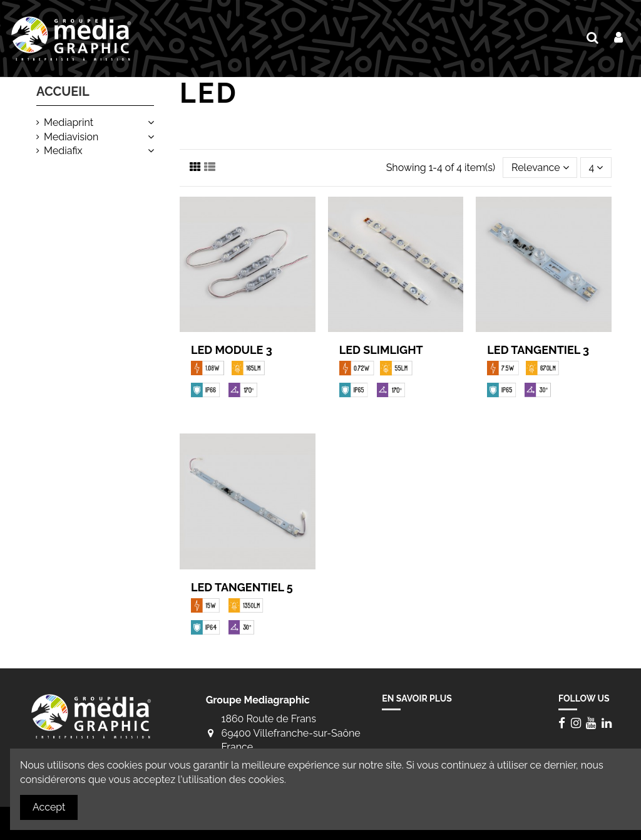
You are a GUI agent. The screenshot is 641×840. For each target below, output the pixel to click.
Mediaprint (69, 122)
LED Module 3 (232, 350)
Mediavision (71, 137)
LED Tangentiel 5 (242, 587)
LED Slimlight (381, 350)
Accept (49, 807)
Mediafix (63, 151)
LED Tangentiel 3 (538, 350)
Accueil (63, 91)
